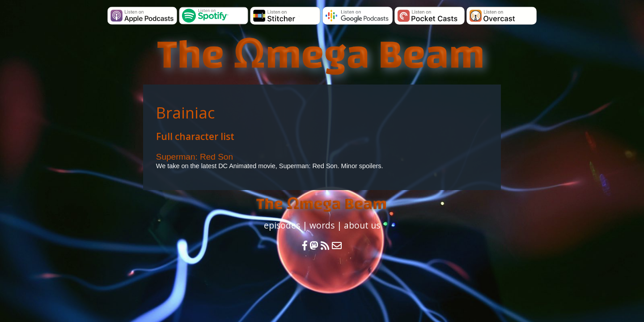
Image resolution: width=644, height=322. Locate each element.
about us (362, 225)
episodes (282, 225)
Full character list (195, 136)
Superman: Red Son (195, 157)
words (322, 225)
